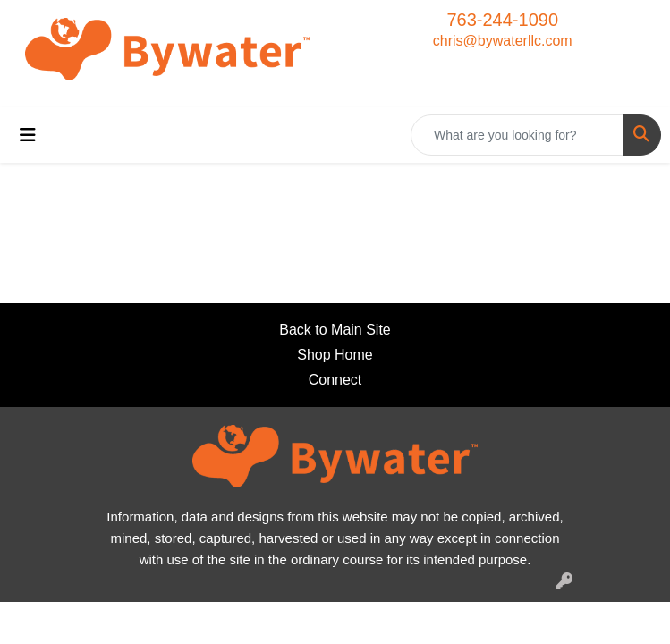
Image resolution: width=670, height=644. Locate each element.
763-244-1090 (502, 20)
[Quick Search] (517, 135)
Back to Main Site (335, 330)
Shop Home (335, 355)
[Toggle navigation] (28, 135)
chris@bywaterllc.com (503, 41)
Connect (335, 380)
